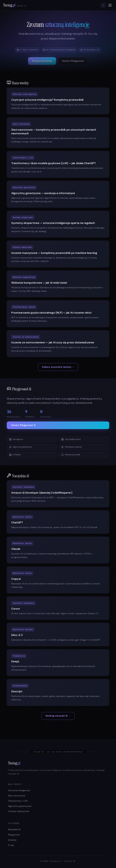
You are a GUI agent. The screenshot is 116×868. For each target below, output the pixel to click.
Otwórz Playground (73, 61)
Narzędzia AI (14, 829)
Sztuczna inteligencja (19, 790)
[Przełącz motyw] (103, 5)
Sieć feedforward (71, 439)
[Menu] (110, 5)
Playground (14, 835)
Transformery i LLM (18, 801)
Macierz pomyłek (71, 455)
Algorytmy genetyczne (20, 806)
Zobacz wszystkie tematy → (58, 367)
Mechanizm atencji (71, 447)
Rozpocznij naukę (42, 61)
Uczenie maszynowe (19, 811)
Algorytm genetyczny (21, 447)
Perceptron (16, 439)
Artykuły (12, 840)
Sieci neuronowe (17, 796)
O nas (11, 845)
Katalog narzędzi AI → (58, 716)
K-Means (15, 455)
